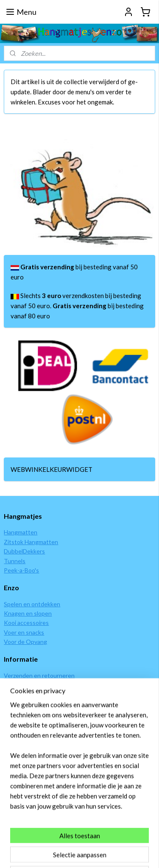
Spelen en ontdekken (32, 604)
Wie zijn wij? (20, 756)
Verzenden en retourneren (39, 675)
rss (99, 839)
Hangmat (16, 532)
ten (33, 532)
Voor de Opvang (25, 642)
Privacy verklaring (27, 723)
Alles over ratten (26, 775)
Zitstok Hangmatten (31, 542)
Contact (15, 766)
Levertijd (15, 694)
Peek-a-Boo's (21, 570)
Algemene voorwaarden (35, 713)
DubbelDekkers (24, 551)
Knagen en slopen (28, 613)
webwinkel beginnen (128, 839)
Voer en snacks (24, 632)
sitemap (84, 839)
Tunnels (15, 561)
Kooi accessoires (26, 623)
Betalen (14, 685)
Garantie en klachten (32, 704)
